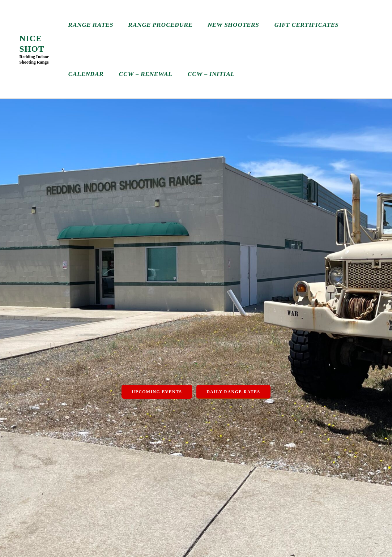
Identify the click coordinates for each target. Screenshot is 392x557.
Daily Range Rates (234, 392)
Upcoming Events (157, 392)
